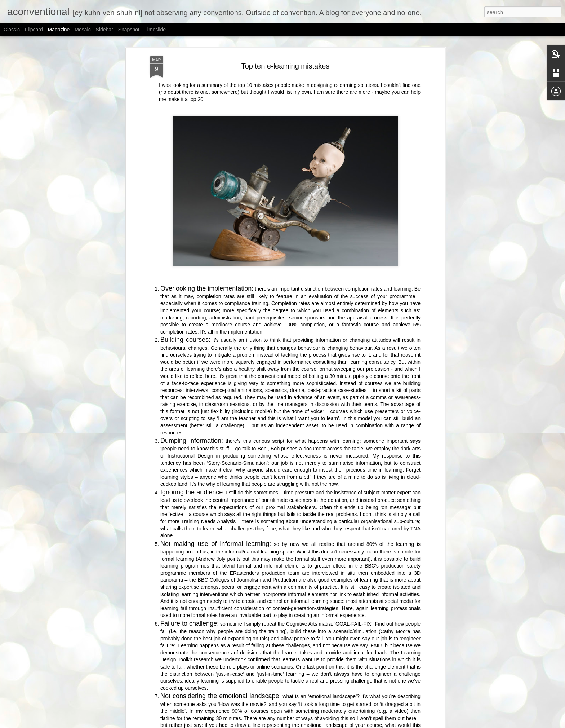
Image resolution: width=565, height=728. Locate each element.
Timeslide (155, 30)
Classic (12, 30)
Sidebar (104, 30)
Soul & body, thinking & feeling (249, 638)
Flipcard (34, 30)
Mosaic (83, 30)
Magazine (59, 30)
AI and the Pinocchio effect (244, 720)
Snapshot (129, 30)
